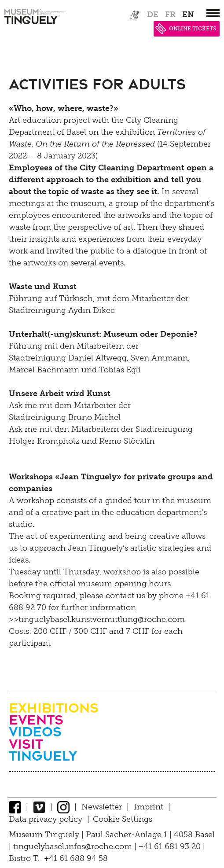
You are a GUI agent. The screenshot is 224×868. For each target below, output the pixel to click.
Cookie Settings (123, 819)
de (153, 15)
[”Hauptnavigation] (213, 13)
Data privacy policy (46, 819)
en (188, 15)
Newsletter (102, 807)
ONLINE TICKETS (186, 29)
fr (170, 15)
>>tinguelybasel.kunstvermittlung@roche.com (97, 619)
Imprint (149, 807)
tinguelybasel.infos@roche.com (74, 846)
